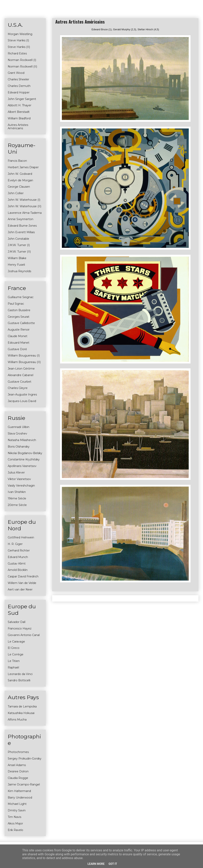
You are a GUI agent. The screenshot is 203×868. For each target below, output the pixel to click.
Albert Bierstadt (19, 112)
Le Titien (14, 661)
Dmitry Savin (17, 810)
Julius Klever (16, 473)
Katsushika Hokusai (21, 713)
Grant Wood (16, 73)
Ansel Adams (17, 765)
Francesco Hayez (20, 628)
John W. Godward (20, 174)
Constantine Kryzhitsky (24, 459)
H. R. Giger (15, 544)
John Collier (16, 193)
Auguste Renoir (19, 330)
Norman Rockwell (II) (22, 67)
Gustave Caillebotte (21, 323)
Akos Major (15, 823)
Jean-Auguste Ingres (22, 395)
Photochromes (18, 752)
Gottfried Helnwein (21, 537)
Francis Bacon (17, 161)
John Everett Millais (21, 232)
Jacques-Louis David (22, 401)
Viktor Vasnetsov (19, 479)
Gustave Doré (17, 349)
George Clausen (19, 187)
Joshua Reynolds (19, 271)
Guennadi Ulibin (19, 427)
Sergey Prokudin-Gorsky (25, 759)
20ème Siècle (17, 505)
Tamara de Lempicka (22, 706)
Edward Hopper (19, 92)
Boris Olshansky (19, 447)
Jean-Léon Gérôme (21, 369)
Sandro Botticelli (19, 680)
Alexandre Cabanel (21, 375)
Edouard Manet (19, 343)
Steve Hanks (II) (19, 47)
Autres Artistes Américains (18, 127)
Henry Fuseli (16, 265)
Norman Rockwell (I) (22, 60)
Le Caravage (16, 642)
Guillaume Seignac (21, 297)
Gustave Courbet (20, 382)
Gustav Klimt (17, 564)
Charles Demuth (19, 86)
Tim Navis (14, 817)
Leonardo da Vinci (20, 674)
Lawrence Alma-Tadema (25, 213)
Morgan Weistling (20, 34)
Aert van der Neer (20, 589)
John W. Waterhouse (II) (24, 206)
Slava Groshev (17, 434)
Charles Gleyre (18, 388)
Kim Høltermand (19, 791)
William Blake (17, 258)
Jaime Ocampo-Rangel (24, 784)
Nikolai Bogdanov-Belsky (25, 453)
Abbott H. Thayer (20, 105)
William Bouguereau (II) (24, 362)
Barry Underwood (20, 798)
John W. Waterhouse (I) (24, 200)
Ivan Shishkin (17, 492)
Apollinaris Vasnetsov (22, 466)
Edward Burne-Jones (22, 226)
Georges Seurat (19, 317)
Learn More (96, 864)
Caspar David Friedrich (23, 576)
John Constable (18, 239)
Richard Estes (17, 53)
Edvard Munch (18, 557)
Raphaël (13, 667)
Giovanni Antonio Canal (24, 635)
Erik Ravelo (15, 830)
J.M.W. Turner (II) (19, 252)
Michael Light (17, 804)
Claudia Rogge (18, 778)
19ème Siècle (17, 498)
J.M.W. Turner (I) (19, 245)
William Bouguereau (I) (24, 356)
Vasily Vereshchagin (21, 486)
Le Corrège (16, 654)
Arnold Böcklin (18, 570)
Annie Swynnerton (21, 219)
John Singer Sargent (22, 99)
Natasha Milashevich (22, 440)
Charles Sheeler (18, 79)
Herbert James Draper (23, 167)
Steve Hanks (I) (18, 40)
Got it (113, 864)
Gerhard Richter (19, 550)
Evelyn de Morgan (20, 180)
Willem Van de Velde (22, 583)
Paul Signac (16, 304)
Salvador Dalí (17, 622)
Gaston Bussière (19, 310)
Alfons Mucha (17, 720)
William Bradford (19, 118)
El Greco (14, 648)
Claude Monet (18, 336)
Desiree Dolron (18, 771)
